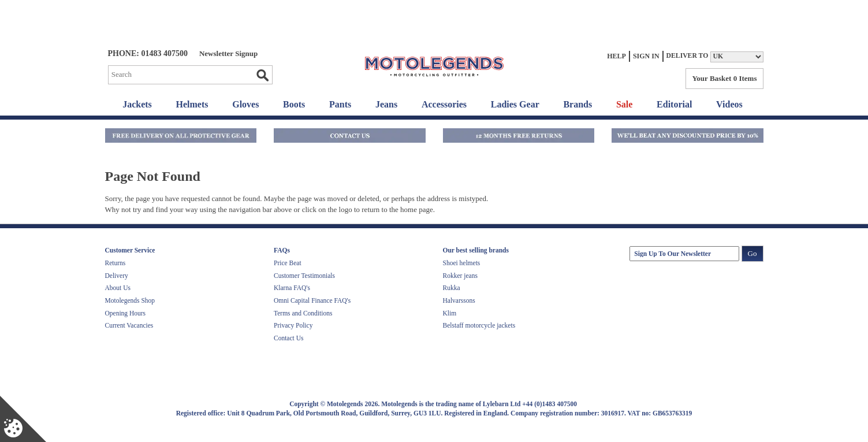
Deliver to (688, 56)
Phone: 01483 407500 (148, 53)
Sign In (646, 56)
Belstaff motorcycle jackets (479, 325)
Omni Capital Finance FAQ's (312, 300)
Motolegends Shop (130, 300)
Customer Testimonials (304, 276)
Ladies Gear (515, 104)
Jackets (137, 104)
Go (262, 75)
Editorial (674, 104)
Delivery (117, 276)
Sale (624, 104)
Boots (294, 104)
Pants (340, 104)
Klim (450, 313)
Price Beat (288, 263)
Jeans (386, 104)
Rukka (452, 288)
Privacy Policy (293, 325)
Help (616, 56)
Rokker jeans (460, 276)
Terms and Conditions (303, 313)
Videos (729, 104)
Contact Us (288, 338)
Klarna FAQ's (292, 288)
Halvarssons (459, 300)
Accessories (444, 104)
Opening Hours (126, 313)
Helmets (192, 104)
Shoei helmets (462, 263)
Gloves (245, 104)
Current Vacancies (129, 325)
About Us (118, 288)
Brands (578, 104)
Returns (116, 263)
